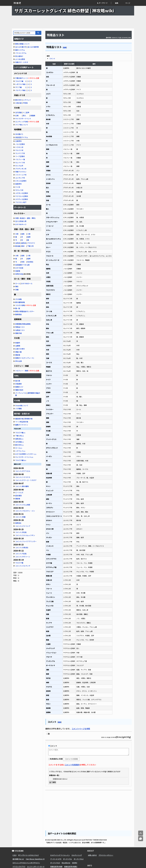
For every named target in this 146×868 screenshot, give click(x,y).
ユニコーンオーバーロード (36, 866)
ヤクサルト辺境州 (22, 196)
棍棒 (29, 237)
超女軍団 (18, 496)
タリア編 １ (21, 87)
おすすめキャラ (21, 224)
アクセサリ (31, 243)
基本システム (20, 50)
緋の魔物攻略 (20, 302)
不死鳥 (25, 103)
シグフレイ (27, 100)
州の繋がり (19, 134)
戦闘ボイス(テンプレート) (25, 358)
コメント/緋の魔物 (22, 486)
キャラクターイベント (23, 119)
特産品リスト (20, 327)
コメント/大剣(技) (22, 547)
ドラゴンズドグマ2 (19, 866)
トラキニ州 (19, 147)
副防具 (24, 243)
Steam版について (22, 405)
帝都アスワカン (21, 172)
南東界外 (18, 184)
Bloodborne (66, 863)
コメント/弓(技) (21, 554)
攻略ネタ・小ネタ (22, 62)
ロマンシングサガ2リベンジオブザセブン (26, 863)
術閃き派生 (19, 274)
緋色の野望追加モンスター (25, 311)
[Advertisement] (73, 22)
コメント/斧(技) (21, 532)
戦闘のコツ (19, 387)
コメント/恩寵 (20, 517)
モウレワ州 (19, 190)
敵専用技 (18, 314)
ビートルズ (19, 493)
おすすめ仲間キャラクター (26, 454)
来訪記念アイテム (22, 137)
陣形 (17, 287)
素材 (23, 246)
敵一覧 (18, 308)
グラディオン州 (21, 169)
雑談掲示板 (19, 419)
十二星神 (26, 112)
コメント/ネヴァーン (23, 557)
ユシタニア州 (20, 178)
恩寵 (17, 290)
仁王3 (14, 855)
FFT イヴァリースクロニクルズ (28, 855)
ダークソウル (67, 859)
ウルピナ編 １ (21, 81)
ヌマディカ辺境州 (22, 199)
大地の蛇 (18, 103)
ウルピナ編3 (21, 460)
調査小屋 (18, 352)
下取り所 (30, 246)
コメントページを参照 (81, 729)
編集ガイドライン (22, 425)
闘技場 (18, 355)
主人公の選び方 (21, 47)
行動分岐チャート (22, 78)
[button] (104, 3)
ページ (128, 3)
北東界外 (18, 141)
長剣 (23, 234)
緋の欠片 (18, 100)
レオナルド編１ (21, 84)
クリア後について (22, 125)
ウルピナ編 (20, 433)
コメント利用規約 (72, 765)
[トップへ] (141, 833)
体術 (23, 262)
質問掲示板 (28, 419)
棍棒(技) (18, 523)
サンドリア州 (20, 153)
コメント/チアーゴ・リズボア (26, 480)
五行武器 (18, 112)
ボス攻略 (18, 299)
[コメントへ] (141, 839)
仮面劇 (33, 115)
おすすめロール (27, 283)
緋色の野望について (22, 44)
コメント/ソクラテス (23, 477)
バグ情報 (18, 409)
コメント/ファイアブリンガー (26, 541)
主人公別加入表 (21, 221)
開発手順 (18, 333)
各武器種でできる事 (22, 265)
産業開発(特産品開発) (23, 324)
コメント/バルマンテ (23, 566)
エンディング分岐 (22, 122)
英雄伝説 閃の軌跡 (56, 866)
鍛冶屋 (18, 246)
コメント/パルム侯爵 (23, 505)
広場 (17, 115)
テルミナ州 (19, 150)
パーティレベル (21, 393)
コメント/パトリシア (23, 526)
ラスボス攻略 (20, 305)
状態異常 (18, 384)
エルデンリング (77, 855)
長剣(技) (19, 439)
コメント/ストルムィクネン (25, 535)
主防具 (18, 243)
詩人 (24, 115)
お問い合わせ (92, 855)
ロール (18, 283)
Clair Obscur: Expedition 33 (35, 859)
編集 (117, 3)
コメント (52, 58)
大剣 (17, 234)
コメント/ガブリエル (23, 471)
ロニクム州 (19, 166)
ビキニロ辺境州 (21, 181)
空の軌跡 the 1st (18, 859)
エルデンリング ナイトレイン (60, 855)
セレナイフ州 (20, 163)
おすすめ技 (19, 268)
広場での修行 (20, 349)
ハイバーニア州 (21, 175)
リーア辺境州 (20, 156)
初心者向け (19, 56)
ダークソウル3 (55, 863)
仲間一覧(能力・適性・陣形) (25, 218)
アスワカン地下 (21, 202)
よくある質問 (20, 59)
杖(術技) (30, 262)
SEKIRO (75, 863)
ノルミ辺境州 (20, 144)
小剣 (29, 234)
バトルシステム (21, 53)
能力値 (18, 381)
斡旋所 (18, 343)
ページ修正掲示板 (22, 422)
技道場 (18, 271)
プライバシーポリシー (106, 855)
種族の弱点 (19, 390)
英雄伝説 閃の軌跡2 (71, 866)
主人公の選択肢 (33, 47)
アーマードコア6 (56, 859)
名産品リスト (20, 330)
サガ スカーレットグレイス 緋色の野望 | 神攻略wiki (64, 10)
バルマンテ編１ (21, 90)
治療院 (18, 346)
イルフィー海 (20, 159)
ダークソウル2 (79, 859)
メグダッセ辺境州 (22, 193)
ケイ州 (18, 187)
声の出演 (18, 361)
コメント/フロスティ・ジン (25, 511)
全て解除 (53, 782)
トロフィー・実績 (22, 371)
